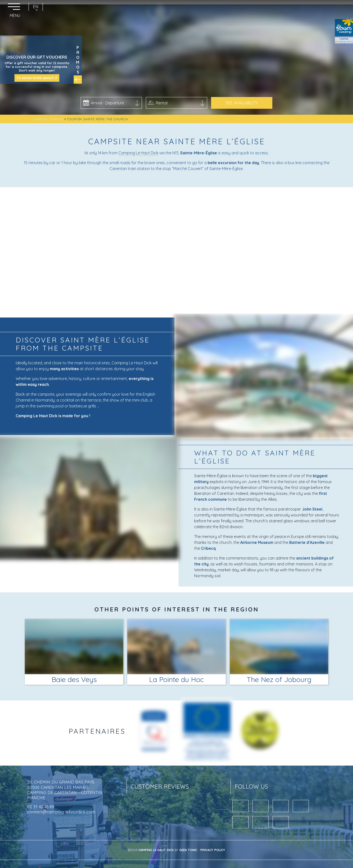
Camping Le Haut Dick (138, 153)
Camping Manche (48, 119)
